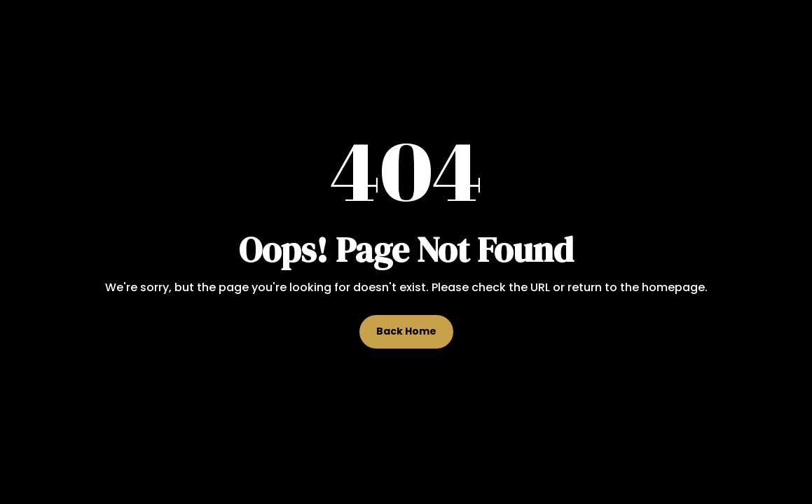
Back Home (406, 331)
